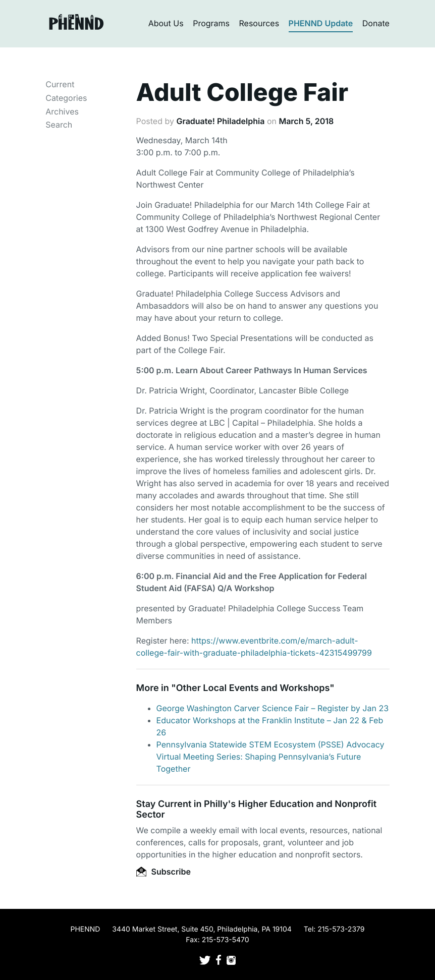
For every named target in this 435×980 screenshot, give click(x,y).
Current (60, 84)
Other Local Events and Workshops (253, 688)
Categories (66, 98)
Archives (62, 111)
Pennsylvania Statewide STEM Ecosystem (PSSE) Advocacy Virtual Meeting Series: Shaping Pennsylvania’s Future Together (270, 757)
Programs (211, 23)
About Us (166, 23)
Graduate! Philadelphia (220, 121)
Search (59, 125)
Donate (376, 23)
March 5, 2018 (306, 121)
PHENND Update (321, 23)
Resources (259, 23)
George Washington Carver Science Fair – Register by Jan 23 (273, 708)
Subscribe (164, 872)
